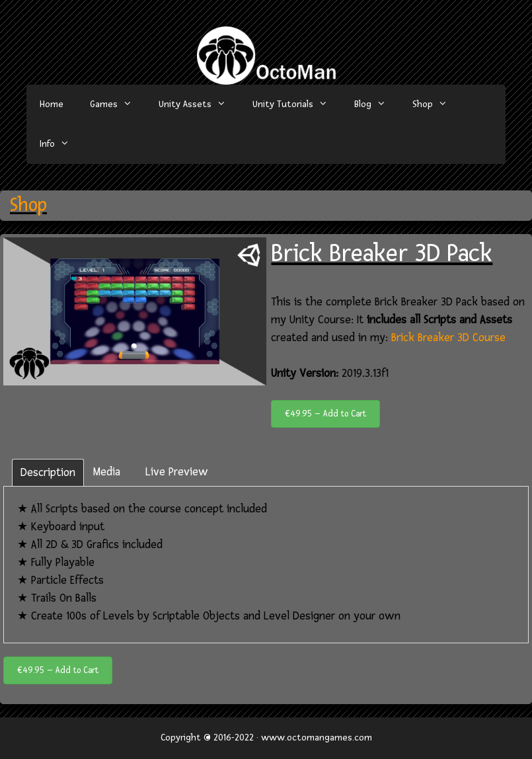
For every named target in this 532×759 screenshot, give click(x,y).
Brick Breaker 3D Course (448, 338)
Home (52, 104)
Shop (437, 104)
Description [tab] (48, 472)
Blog (377, 104)
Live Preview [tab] (177, 472)
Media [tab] (107, 472)
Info (61, 144)
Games (118, 104)
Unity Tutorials (297, 104)
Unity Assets (199, 104)
